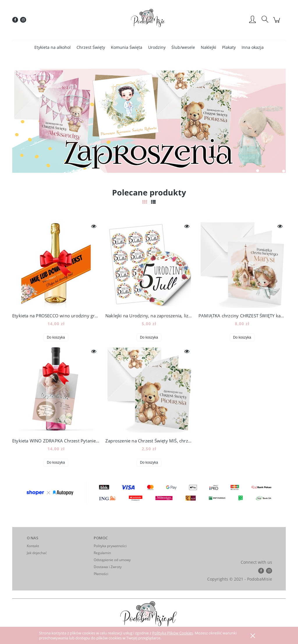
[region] (149, 121)
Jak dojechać (37, 553)
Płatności (101, 574)
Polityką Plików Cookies (173, 633)
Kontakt (33, 546)
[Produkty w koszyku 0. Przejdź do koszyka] (277, 23)
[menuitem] (53, 47)
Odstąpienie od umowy (112, 560)
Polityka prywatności (110, 546)
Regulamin (102, 553)
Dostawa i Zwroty (108, 567)
